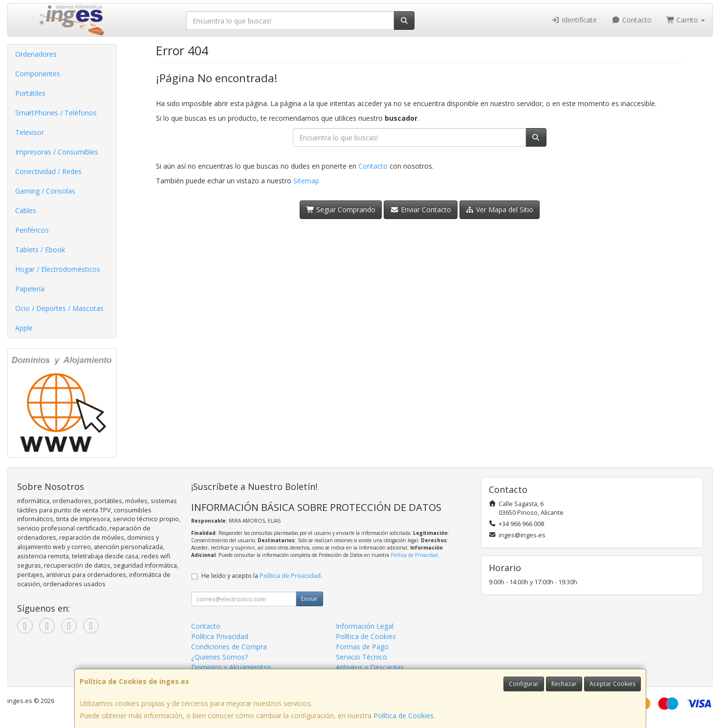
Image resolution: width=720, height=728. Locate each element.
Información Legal (365, 626)
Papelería (30, 289)
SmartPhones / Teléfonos (56, 113)
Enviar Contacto (421, 210)
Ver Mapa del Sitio (500, 210)
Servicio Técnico (361, 657)
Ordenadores (36, 54)
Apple (24, 328)
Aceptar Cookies (612, 684)
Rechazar (564, 684)
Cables (26, 210)
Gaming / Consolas (45, 191)
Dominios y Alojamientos (231, 667)
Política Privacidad (220, 636)
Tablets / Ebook (40, 250)
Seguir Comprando (341, 210)
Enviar (309, 599)
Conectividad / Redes (48, 171)
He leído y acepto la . (262, 576)
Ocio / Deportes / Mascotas (59, 308)
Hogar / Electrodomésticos (58, 269)
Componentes (38, 74)
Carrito (686, 20)
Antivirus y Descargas (370, 667)
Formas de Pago (362, 647)
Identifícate (574, 20)
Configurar (524, 684)
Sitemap (306, 181)
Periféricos (32, 230)
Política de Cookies (404, 716)
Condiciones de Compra (229, 647)
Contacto (632, 20)
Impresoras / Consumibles (57, 152)
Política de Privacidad (414, 555)
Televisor (30, 132)
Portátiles (30, 93)
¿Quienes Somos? (219, 657)
